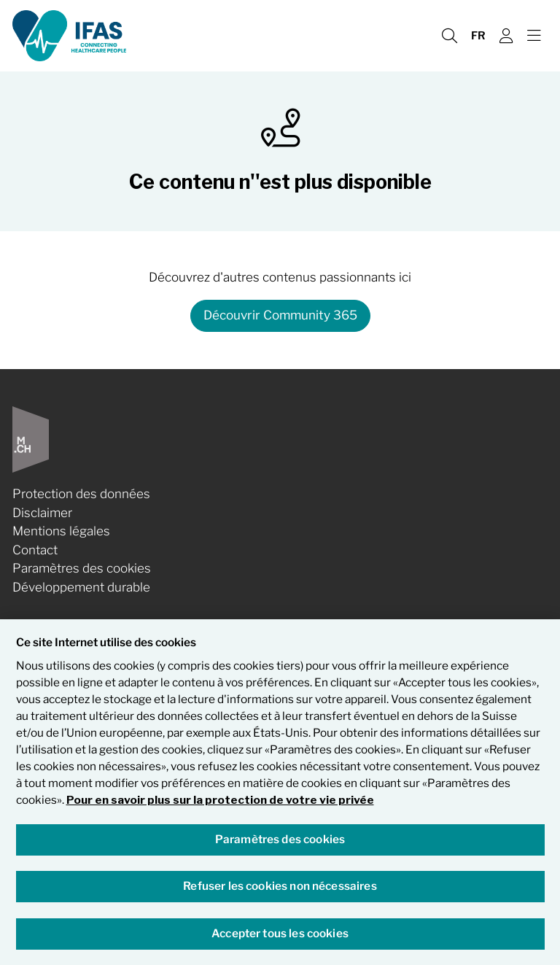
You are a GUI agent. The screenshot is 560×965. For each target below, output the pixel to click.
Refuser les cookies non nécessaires (280, 887)
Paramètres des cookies (82, 568)
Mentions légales (61, 531)
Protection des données (81, 494)
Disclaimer (42, 513)
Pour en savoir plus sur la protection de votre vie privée (220, 801)
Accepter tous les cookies (280, 934)
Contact (35, 550)
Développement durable (81, 587)
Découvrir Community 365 (280, 315)
